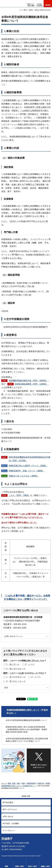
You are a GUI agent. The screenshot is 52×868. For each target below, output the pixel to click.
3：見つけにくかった (16, 681)
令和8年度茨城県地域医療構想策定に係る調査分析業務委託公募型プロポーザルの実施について (27, 740)
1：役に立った (13, 664)
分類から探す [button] (20, 866)
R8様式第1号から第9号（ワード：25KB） (28, 466)
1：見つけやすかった (16, 677)
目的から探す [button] (32, 866)
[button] (39, 4)
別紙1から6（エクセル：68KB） (24, 476)
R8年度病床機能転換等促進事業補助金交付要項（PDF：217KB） (30, 459)
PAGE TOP (26, 796)
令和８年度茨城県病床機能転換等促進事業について (26, 720)
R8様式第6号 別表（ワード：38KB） (27, 471)
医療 (23, 783)
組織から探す (46, 866)
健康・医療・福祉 (14, 783)
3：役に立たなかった (16, 669)
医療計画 (41, 783)
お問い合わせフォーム (13, 636)
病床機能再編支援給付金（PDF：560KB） (28, 381)
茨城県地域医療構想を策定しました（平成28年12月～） (27, 712)
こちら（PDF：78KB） (19, 495)
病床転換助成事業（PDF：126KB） (31, 384)
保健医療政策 (31, 783)
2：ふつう (30, 664)
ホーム (4, 783)
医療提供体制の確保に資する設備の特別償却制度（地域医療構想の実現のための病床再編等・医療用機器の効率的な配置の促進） (26, 729)
